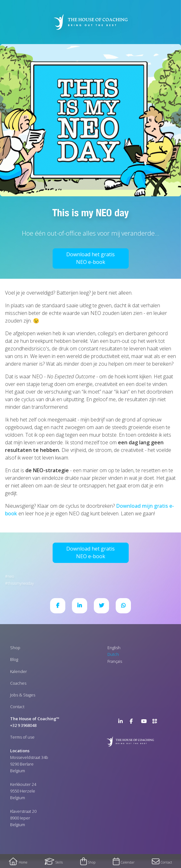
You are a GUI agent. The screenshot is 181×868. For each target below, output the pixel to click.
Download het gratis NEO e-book (90, 258)
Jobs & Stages (23, 695)
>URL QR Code (156, 722)
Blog (14, 659)
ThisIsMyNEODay (21, 583)
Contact (17, 707)
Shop (15, 648)
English (114, 648)
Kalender (19, 671)
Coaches (18, 683)
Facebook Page (133, 722)
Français (115, 661)
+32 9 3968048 (23, 725)
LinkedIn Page (122, 722)
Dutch (113, 654)
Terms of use (22, 737)
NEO (11, 576)
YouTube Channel (145, 722)
